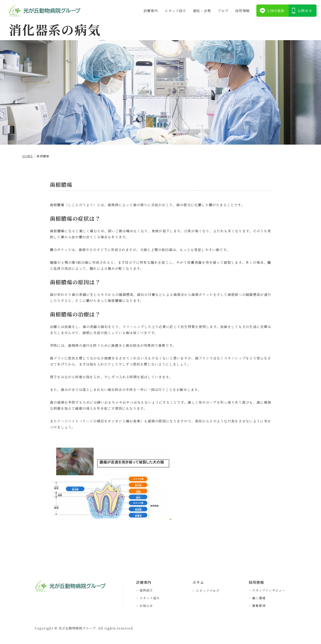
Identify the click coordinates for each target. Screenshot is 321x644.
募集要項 (259, 606)
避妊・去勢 (202, 11)
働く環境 (259, 598)
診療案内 (151, 11)
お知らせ (146, 606)
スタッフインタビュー (269, 590)
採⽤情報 (242, 11)
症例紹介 (146, 590)
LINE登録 (276, 11)
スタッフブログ (208, 591)
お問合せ (305, 11)
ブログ (223, 11)
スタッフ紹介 (175, 11)
